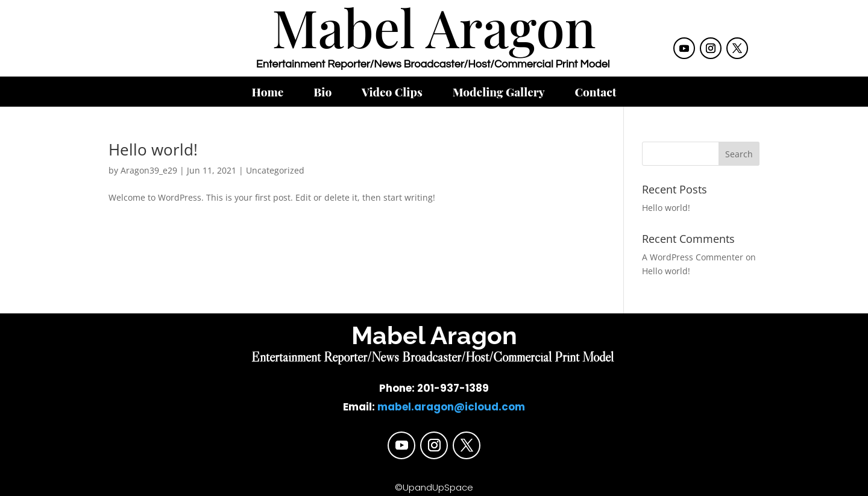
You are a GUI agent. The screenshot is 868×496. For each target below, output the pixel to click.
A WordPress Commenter (693, 257)
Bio (322, 93)
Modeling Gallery (499, 93)
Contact (595, 93)
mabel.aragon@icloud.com (451, 407)
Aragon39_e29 (149, 170)
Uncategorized (275, 170)
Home (268, 93)
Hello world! (153, 149)
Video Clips (392, 93)
